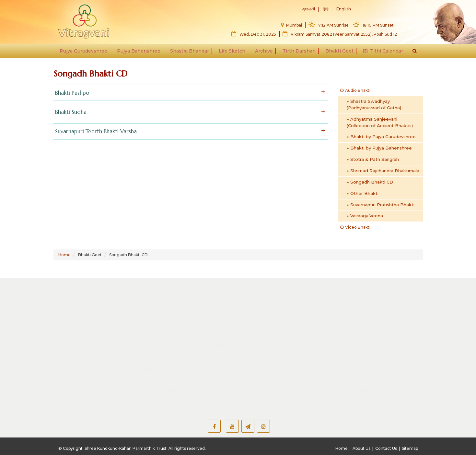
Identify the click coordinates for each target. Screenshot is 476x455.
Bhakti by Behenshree (163, 334)
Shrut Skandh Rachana (237, 320)
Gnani (292, 417)
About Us (361, 448)
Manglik (72, 320)
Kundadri (296, 341)
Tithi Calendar (381, 53)
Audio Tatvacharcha (160, 327)
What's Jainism (382, 326)
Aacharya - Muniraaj (307, 410)
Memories (75, 369)
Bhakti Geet (338, 53)
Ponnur (294, 327)
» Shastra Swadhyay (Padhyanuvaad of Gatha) (374, 104)
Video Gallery (374, 348)
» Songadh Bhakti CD (370, 182)
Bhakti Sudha (189, 112)
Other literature (229, 367)
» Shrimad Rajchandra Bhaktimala (383, 171)
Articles (374, 333)
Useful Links (367, 385)
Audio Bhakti (355, 90)
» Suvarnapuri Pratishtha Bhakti (381, 205)
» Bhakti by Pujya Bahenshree (379, 148)
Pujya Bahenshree (140, 53)
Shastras (73, 341)
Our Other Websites (156, 385)
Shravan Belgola (303, 334)
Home (64, 255)
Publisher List (226, 382)
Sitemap (410, 448)
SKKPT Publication (232, 389)
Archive (264, 53)
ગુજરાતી (308, 9)
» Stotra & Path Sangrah (373, 159)
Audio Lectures (81, 327)
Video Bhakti (355, 227)
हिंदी (326, 9)
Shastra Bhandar (191, 53)
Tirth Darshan (298, 53)
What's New (146, 374)
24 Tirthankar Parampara (313, 376)
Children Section (230, 375)
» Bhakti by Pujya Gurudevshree (381, 137)
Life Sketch (232, 53)
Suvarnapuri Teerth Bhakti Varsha (189, 132)
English (344, 9)
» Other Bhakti (363, 193)
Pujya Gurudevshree (86, 53)
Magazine (75, 348)
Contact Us (386, 448)
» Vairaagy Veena (365, 216)
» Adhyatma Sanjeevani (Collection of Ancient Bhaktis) (380, 122)
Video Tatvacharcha (160, 341)
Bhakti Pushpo (189, 93)
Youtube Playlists (378, 362)
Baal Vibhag (373, 355)
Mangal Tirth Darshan (309, 320)
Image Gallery (79, 377)
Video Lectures (81, 334)
